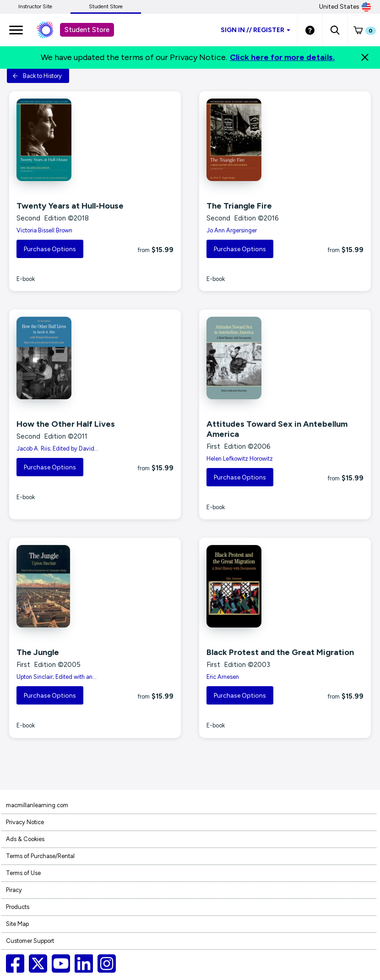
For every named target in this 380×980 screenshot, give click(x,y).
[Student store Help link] (310, 30)
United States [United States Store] (345, 7)
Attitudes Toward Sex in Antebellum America (277, 429)
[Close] (365, 57)
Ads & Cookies (25, 839)
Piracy (14, 890)
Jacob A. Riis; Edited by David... (57, 449)
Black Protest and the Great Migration (280, 652)
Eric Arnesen (223, 677)
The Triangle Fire (239, 206)
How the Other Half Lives (66, 424)
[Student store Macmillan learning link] (52, 30)
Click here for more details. (282, 57)
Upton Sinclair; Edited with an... (57, 677)
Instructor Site (35, 6)
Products (18, 907)
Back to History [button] (37, 76)
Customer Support (30, 941)
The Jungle (38, 652)
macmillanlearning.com (37, 805)
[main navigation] (16, 30)
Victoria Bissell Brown (44, 230)
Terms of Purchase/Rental (40, 856)
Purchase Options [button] (50, 249)
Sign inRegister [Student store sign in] (255, 30)
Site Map (17, 924)
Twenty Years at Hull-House (70, 206)
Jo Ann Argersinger (232, 230)
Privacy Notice (25, 822)
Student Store (106, 6)
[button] (335, 30)
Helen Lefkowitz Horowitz (240, 459)
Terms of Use (23, 873)
